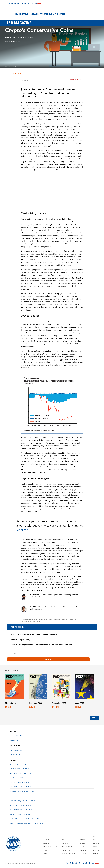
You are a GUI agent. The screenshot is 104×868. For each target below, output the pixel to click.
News (45, 849)
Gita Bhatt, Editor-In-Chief (18, 763)
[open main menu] (101, 4)
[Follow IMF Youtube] (22, 3)
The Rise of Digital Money (20, 640)
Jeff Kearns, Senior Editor (19, 777)
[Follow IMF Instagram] (15, 3)
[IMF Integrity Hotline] (32, 3)
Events (45, 853)
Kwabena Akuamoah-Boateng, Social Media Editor (27, 822)
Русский (96, 849)
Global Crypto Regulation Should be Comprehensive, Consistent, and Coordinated (41, 645)
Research (46, 839)
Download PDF (76, 80)
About (45, 835)
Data (63, 839)
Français (96, 842)
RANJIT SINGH (27, 38)
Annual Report (66, 849)
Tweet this (22, 530)
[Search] (100, 12)
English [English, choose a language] (16, 74)
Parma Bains (12, 38)
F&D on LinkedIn (15, 753)
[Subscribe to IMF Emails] (28, 3)
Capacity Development (50, 846)
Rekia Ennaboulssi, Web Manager (21, 809)
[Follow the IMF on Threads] (18, 3)
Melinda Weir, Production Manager (22, 804)
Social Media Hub (67, 846)
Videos (64, 835)
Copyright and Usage (68, 853)
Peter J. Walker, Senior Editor (20, 781)
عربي (94, 835)
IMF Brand (83, 853)
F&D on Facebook (16, 749)
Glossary (83, 846)
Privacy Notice (84, 835)
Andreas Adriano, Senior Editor (20, 772)
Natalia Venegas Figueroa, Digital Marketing (25, 818)
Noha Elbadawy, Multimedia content (22, 800)
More (94, 718)
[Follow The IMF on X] (6, 3)
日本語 (95, 846)
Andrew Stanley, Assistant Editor (21, 786)
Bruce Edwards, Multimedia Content (22, 790)
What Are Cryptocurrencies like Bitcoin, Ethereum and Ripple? (34, 635)
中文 (94, 839)
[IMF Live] (38, 4)
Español (96, 853)
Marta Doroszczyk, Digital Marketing (22, 813)
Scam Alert (83, 849)
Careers (82, 842)
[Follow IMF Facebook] (9, 3)
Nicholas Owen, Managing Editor (21, 768)
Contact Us (14, 739)
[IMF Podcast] (25, 3)
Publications (66, 842)
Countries (46, 842)
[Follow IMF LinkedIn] (12, 3)
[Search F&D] (48, 653)
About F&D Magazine (17, 735)
